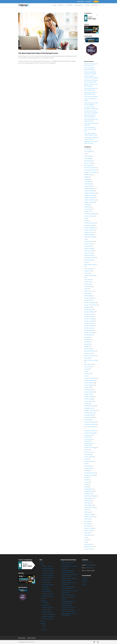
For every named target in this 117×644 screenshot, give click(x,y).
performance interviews (90, 356)
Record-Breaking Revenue (49, 614)
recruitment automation (90, 424)
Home (54, 5)
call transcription (88, 186)
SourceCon (87, 482)
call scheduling (88, 184)
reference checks (88, 452)
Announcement (88, 161)
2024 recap (87, 149)
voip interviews (88, 544)
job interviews (88, 339)
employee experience (89, 230)
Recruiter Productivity (48, 607)
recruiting (51, 58)
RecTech (86, 450)
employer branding (89, 234)
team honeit (87, 512)
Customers (70, 5)
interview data (88, 307)
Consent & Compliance (48, 594)
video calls (87, 533)
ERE (85, 239)
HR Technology (88, 286)
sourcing (86, 484)
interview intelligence (89, 312)
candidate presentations (90, 193)
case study (87, 205)
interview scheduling (89, 319)
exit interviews (88, 246)
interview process (46, 56)
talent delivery (88, 501)
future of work (88, 253)
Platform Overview (47, 566)
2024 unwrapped (88, 152)
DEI (85, 218)
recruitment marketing (90, 433)
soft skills (86, 477)
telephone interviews (89, 517)
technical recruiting (89, 514)
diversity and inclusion (90, 223)
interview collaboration (90, 303)
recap (86, 376)
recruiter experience (23, 58)
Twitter (85, 582)
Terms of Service (31, 638)
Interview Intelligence (48, 578)
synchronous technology (90, 496)
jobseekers (87, 346)
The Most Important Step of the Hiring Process (38, 53)
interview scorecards (89, 321)
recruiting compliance (89, 413)
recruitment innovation (90, 431)
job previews (87, 342)
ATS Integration (88, 165)
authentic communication (90, 172)
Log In (96, 2)
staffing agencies (88, 489)
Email (84, 585)
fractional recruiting (89, 251)
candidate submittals (89, 202)
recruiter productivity (43, 58)
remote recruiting (88, 457)
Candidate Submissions (48, 575)
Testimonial (87, 519)
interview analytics (89, 298)
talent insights (88, 503)
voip (85, 542)
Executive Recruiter (89, 241)
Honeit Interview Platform (90, 275)
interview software (89, 323)
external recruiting (89, 248)
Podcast (86, 369)
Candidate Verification (48, 596)
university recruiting (89, 528)
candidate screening (89, 198)
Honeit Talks (87, 280)
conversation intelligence (90, 214)
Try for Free (88, 2)
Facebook (85, 580)
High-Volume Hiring (47, 612)
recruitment (87, 420)
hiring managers (88, 269)
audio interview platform (90, 168)
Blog (44, 627)
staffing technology (89, 491)
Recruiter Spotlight (89, 397)
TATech (86, 510)
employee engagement (90, 228)
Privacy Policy (22, 638)
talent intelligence (88, 505)
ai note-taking (88, 158)
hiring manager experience (91, 264)
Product (60, 5)
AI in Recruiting (88, 156)
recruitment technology (90, 447)
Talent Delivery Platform (49, 571)
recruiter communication (90, 378)
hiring (86, 262)
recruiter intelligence (33, 58)
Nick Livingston (23, 56)
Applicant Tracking (89, 163)
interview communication (90, 305)
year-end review (88, 549)
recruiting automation (89, 406)
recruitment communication (91, 427)
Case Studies (78, 5)
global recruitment (89, 255)
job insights (87, 337)
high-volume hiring (89, 260)
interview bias (88, 300)
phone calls (87, 358)
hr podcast (87, 284)
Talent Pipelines (46, 589)
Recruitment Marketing (48, 585)
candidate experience (89, 188)
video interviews (88, 535)
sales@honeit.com (89, 568)
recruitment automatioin (90, 422)
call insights (87, 179)
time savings (87, 521)
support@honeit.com (91, 565)
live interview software (56, 56)
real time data (88, 374)
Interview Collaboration (48, 616)
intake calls (87, 293)
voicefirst (86, 540)
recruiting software (89, 415)
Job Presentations (47, 580)
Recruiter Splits (88, 394)
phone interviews (66, 56)
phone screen (73, 56)
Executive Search (88, 244)
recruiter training (88, 399)
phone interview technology (91, 360)
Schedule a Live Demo (87, 562)
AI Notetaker (46, 587)
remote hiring (87, 454)
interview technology (89, 333)
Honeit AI (86, 273)
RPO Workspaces (47, 582)
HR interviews (88, 282)
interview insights (88, 310)
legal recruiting (88, 349)
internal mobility (88, 296)
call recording (87, 181)
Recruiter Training (47, 609)
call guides (87, 177)
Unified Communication (48, 569)
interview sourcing (89, 328)
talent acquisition (88, 498)
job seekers (87, 344)
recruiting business (89, 408)
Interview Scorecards (48, 573)
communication (88, 209)
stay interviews (88, 494)
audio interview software (90, 170)
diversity (86, 221)
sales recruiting (88, 468)
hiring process (38, 56)
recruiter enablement (89, 380)
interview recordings (89, 316)
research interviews (89, 461)
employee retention (89, 232)
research (86, 459)
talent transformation (89, 507)
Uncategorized (88, 526)
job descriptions (88, 335)
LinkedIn (85, 578)
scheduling (87, 471)
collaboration (87, 207)
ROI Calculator (46, 605)
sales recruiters (88, 466)
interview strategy (89, 330)
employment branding (90, 237)
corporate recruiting (89, 216)
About (44, 625)
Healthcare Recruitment (90, 258)
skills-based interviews (90, 475)
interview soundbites (89, 326)
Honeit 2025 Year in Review (91, 96)
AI (85, 154)
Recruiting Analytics (47, 592)
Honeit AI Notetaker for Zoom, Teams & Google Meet (90, 129)
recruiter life (87, 387)
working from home (89, 547)
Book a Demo (81, 2)
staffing (86, 487)
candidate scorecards (89, 195)
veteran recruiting (88, 530)
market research (88, 353)
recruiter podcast (88, 390)
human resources (88, 291)
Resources (94, 5)
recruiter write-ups (89, 401)
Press (86, 371)
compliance (87, 211)
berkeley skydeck (88, 175)
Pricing (87, 5)
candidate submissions (90, 200)
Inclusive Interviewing (48, 619)
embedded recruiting (89, 225)
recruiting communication (90, 410)
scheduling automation (90, 473)
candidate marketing (89, 191)
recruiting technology (89, 417)
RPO (85, 464)
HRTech (86, 289)
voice (86, 537)
